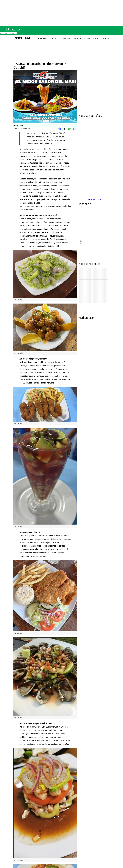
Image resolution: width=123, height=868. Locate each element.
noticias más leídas (94, 199)
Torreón (96, 38)
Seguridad (105, 38)
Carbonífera (77, 38)
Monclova (53, 38)
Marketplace (23, 38)
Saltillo (87, 38)
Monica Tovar (18, 126)
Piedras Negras (65, 38)
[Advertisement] (62, 13)
